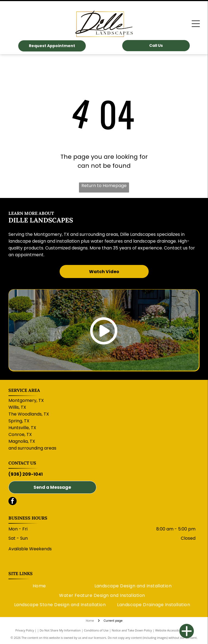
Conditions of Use (96, 630)
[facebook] (13, 502)
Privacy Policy (25, 630)
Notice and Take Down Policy (132, 630)
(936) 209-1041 (26, 474)
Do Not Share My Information (60, 630)
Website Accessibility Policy (174, 630)
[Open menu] (196, 24)
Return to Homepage (104, 186)
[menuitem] (39, 586)
